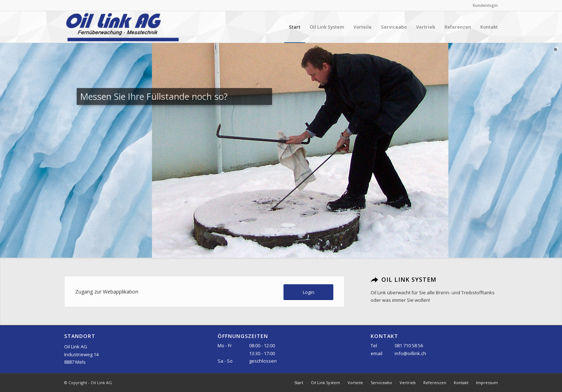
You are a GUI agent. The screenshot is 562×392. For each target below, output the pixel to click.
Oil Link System (409, 280)
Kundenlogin (485, 5)
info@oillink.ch (410, 353)
